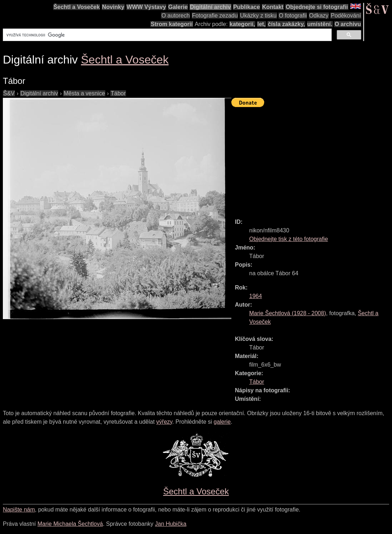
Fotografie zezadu (215, 16)
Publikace (247, 7)
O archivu (348, 24)
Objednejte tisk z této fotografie (289, 239)
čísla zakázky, (286, 24)
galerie (222, 422)
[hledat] (167, 35)
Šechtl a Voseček (77, 7)
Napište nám (19, 510)
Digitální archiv (210, 7)
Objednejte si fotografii (317, 7)
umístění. (320, 24)
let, (262, 24)
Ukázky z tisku (258, 16)
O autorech (175, 16)
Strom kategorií (172, 24)
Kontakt (273, 7)
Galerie (178, 7)
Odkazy (319, 16)
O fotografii (293, 16)
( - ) (288, 313)
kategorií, (242, 24)
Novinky (113, 7)
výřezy (164, 422)
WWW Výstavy (146, 7)
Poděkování (346, 16)
